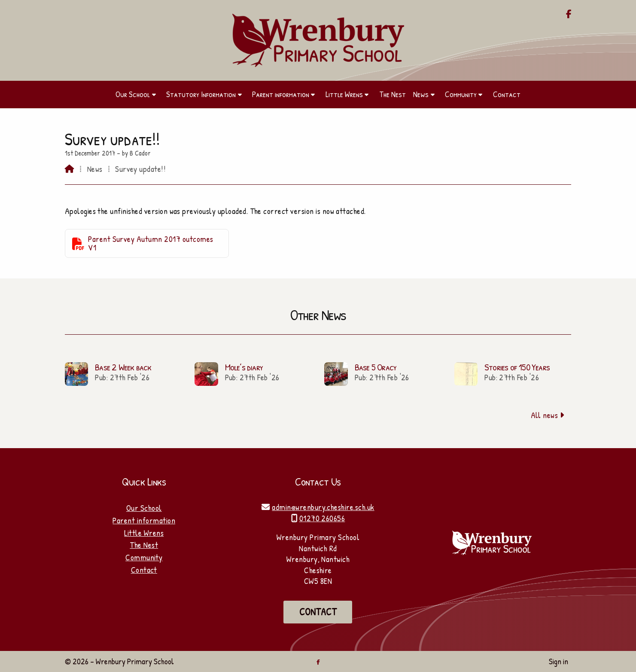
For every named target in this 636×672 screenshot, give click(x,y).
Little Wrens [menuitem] (344, 94)
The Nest (144, 545)
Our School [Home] (144, 508)
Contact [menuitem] (507, 94)
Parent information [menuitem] (281, 94)
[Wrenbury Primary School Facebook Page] (569, 15)
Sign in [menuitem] (558, 661)
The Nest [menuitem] (393, 94)
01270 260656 (322, 518)
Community (144, 557)
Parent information (144, 520)
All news (548, 415)
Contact (144, 570)
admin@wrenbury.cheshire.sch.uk (323, 507)
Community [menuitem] (461, 94)
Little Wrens (144, 533)
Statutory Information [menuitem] (201, 94)
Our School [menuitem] (133, 94)
